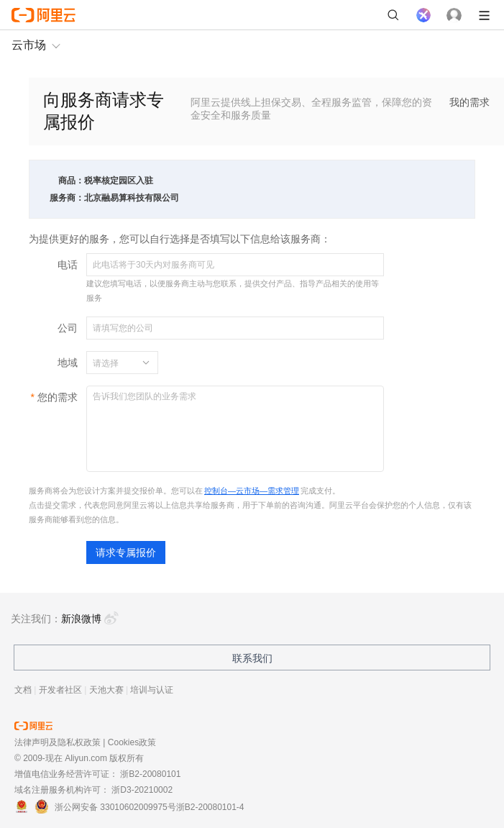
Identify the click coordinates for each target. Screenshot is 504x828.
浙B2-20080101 (150, 774)
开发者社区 (60, 690)
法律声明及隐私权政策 (58, 742)
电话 (68, 265)
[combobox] (114, 363)
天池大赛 (106, 690)
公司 (68, 328)
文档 (23, 690)
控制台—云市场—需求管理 (252, 491)
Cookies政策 (132, 742)
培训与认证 (152, 690)
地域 (68, 363)
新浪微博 (90, 619)
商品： (71, 181)
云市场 (29, 45)
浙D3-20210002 (142, 790)
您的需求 (58, 397)
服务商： (67, 198)
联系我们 (252, 658)
